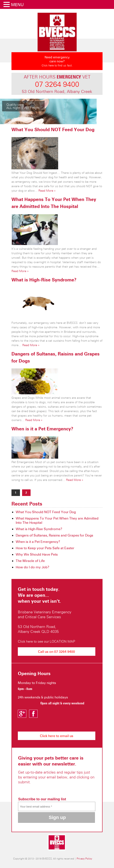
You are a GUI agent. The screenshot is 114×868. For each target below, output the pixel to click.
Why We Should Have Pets (37, 554)
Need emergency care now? (57, 62)
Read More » (47, 191)
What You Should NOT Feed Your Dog (53, 129)
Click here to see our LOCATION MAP (46, 641)
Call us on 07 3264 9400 (56, 652)
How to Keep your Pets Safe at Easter (45, 548)
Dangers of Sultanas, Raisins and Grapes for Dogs (54, 535)
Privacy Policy (84, 859)
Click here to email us (57, 736)
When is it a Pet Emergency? (42, 429)
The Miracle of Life (30, 561)
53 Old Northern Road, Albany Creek (57, 91)
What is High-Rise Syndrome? (44, 280)
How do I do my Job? (32, 567)
